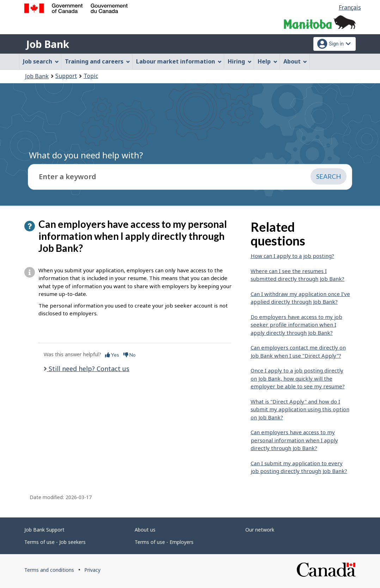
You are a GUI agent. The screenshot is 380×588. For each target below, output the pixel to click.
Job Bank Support (44, 530)
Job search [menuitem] (41, 61)
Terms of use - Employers (164, 542)
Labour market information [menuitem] (179, 61)
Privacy (92, 570)
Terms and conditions (49, 570)
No (130, 355)
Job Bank (48, 44)
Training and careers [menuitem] (97, 61)
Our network (260, 530)
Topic (91, 76)
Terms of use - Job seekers (55, 542)
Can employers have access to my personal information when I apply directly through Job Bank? (294, 440)
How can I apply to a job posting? (292, 256)
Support (66, 76)
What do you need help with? (86, 155)
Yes (112, 355)
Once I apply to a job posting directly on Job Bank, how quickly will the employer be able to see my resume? (298, 378)
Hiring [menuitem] (240, 61)
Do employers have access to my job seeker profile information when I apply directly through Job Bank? (296, 325)
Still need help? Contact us (88, 369)
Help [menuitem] (268, 61)
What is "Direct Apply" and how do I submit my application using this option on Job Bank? (300, 409)
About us (145, 530)
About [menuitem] (295, 61)
